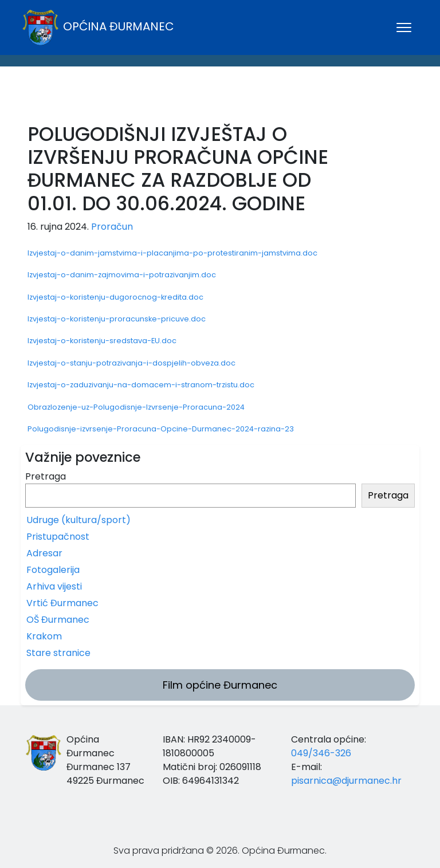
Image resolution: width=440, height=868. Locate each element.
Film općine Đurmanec (220, 685)
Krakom (44, 636)
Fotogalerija (53, 570)
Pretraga (46, 476)
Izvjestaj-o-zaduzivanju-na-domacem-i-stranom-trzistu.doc (141, 385)
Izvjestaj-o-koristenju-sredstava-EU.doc (102, 341)
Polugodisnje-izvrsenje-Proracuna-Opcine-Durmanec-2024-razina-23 (161, 429)
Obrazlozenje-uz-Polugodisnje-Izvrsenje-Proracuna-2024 (136, 407)
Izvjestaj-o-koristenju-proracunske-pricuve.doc (117, 319)
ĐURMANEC (220, 98)
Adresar (44, 553)
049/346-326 (321, 753)
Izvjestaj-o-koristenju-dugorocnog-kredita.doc (115, 297)
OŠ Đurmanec (58, 620)
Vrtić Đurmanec (62, 603)
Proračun (112, 227)
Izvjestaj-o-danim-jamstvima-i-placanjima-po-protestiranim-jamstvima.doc (172, 253)
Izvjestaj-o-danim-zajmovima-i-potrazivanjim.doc (122, 275)
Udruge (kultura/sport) (78, 520)
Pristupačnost (58, 537)
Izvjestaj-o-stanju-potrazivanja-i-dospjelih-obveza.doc (131, 363)
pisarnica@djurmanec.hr (346, 781)
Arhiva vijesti (54, 586)
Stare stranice (58, 653)
